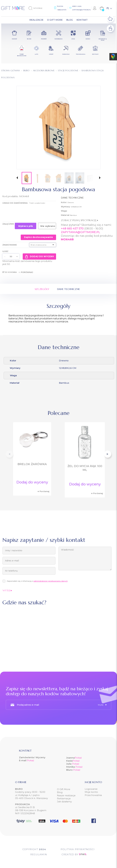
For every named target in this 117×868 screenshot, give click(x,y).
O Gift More (64, 789)
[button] (17, 178)
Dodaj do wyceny (39, 256)
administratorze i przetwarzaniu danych (51, 581)
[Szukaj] (38, 8)
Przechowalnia (93, 795)
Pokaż (31, 760)
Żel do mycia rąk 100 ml (85, 468)
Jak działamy (64, 802)
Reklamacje (64, 798)
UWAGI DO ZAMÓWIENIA (15, 203)
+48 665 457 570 (72, 229)
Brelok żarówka (32, 464)
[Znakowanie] (43, 245)
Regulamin (39, 854)
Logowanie (91, 789)
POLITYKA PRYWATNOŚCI (78, 849)
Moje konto (91, 792)
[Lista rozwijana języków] (109, 8)
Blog (60, 792)
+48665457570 (62, 10)
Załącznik (8, 224)
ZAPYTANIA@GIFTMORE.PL (81, 232)
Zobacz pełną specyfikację (80, 220)
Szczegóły (42, 289)
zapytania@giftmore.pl (81, 10)
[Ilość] (11, 256)
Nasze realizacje (66, 795)
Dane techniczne (69, 289)
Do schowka (10, 272)
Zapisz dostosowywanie (38, 237)
